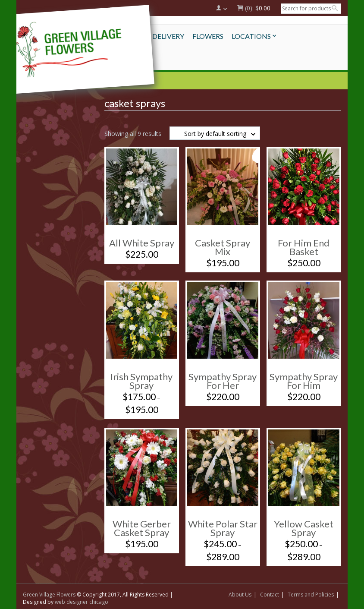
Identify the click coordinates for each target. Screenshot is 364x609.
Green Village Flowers (49, 595)
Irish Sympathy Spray (141, 381)
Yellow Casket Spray (304, 528)
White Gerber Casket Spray (142, 528)
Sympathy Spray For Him (304, 381)
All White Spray (142, 243)
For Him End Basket (304, 247)
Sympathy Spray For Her (223, 381)
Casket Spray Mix (223, 247)
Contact (270, 595)
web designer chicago (82, 602)
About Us (240, 595)
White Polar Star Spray (223, 528)
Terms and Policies (311, 595)
